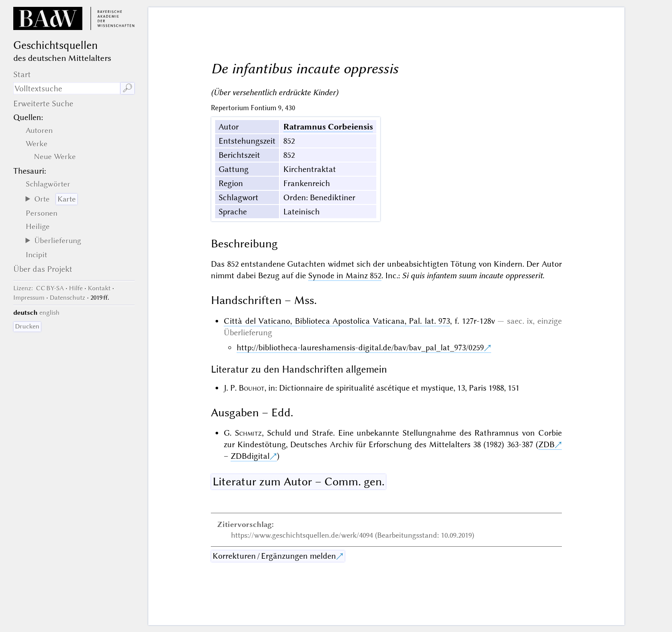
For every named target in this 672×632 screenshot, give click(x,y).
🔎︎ (127, 88)
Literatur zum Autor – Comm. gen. (298, 482)
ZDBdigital (250, 456)
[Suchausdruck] (67, 88)
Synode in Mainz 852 (345, 275)
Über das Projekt (43, 269)
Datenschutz (67, 298)
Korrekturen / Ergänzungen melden (274, 556)
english (49, 313)
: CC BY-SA (39, 288)
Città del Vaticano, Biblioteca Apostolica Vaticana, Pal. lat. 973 (337, 321)
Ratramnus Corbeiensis (328, 127)
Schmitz (248, 433)
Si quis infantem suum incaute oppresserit (472, 275)
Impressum (29, 298)
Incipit (36, 255)
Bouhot (252, 388)
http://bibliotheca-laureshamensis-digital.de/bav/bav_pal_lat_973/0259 (360, 348)
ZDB (546, 444)
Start (22, 74)
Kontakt (99, 288)
